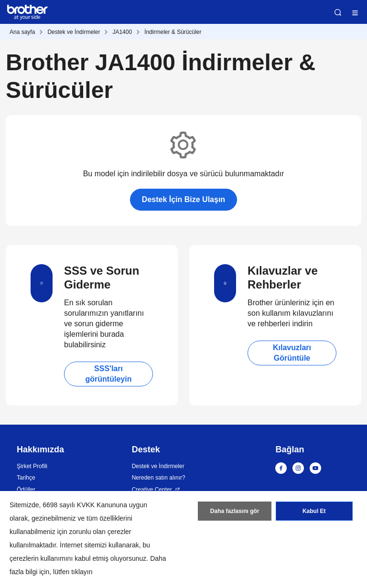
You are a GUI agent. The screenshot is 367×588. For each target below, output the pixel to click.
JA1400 (122, 32)
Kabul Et (314, 511)
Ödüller (26, 490)
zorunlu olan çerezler (100, 532)
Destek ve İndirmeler (74, 32)
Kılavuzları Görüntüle (292, 353)
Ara (338, 12)
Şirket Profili (32, 466)
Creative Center (152, 490)
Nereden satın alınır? (159, 478)
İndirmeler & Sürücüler (173, 32)
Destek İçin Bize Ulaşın (183, 199)
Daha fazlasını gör (235, 511)
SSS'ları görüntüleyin (109, 374)
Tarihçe (26, 478)
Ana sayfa (22, 32)
